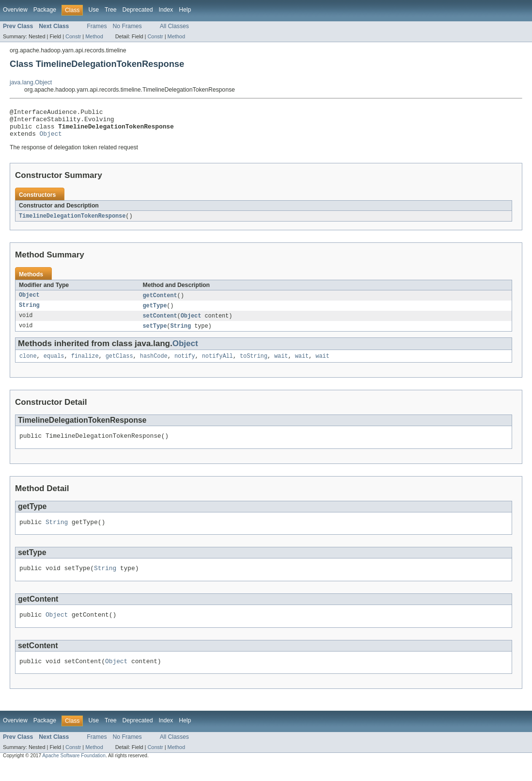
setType (155, 334)
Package (45, 10)
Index (166, 10)
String (29, 313)
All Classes (174, 26)
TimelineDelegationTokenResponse (72, 222)
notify (185, 365)
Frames (97, 26)
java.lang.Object (31, 82)
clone (28, 365)
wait (281, 365)
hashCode (154, 365)
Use (94, 10)
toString (254, 365)
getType (155, 313)
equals (54, 365)
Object (51, 139)
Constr (73, 36)
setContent (160, 323)
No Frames (127, 26)
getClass (119, 365)
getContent (160, 302)
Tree (111, 10)
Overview (15, 10)
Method (94, 36)
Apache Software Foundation (74, 772)
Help (185, 10)
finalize (85, 365)
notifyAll (218, 365)
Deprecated (138, 10)
